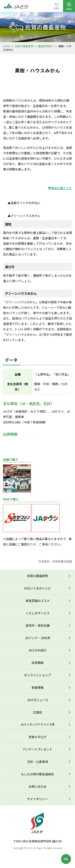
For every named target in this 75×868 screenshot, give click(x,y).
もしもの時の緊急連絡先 (37, 774)
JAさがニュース (38, 700)
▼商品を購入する (60, 188)
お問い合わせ (38, 786)
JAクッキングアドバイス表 (37, 724)
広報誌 (37, 712)
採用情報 (38, 663)
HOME (7, 46)
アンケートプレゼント (37, 749)
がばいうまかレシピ (37, 588)
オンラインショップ (37, 675)
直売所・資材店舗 (38, 625)
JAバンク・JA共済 (37, 638)
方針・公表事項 (37, 762)
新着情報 (38, 687)
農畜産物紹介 (46, 46)
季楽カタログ (38, 737)
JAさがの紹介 (38, 650)
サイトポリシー (37, 799)
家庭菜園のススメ (38, 601)
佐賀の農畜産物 (24, 46)
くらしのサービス (38, 613)
